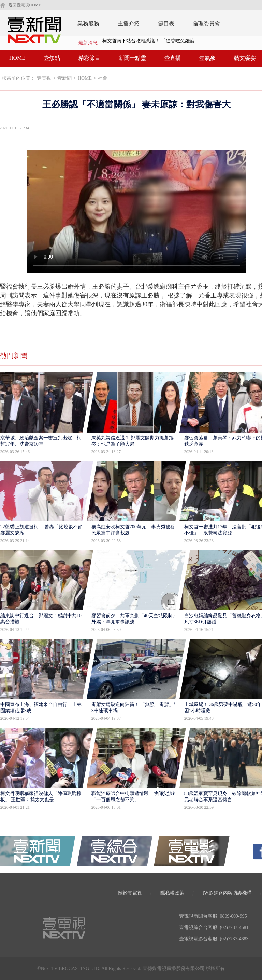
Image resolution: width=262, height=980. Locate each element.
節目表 (166, 23)
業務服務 (88, 23)
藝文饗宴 (245, 58)
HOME (17, 58)
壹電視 (44, 78)
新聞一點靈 (132, 58)
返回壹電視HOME (25, 5)
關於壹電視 (130, 893)
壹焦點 (52, 58)
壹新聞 (64, 78)
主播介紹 (129, 23)
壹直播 (173, 58)
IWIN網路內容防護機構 (227, 893)
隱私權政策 (172, 893)
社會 (103, 78)
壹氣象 (207, 58)
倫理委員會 (206, 23)
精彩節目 (89, 58)
